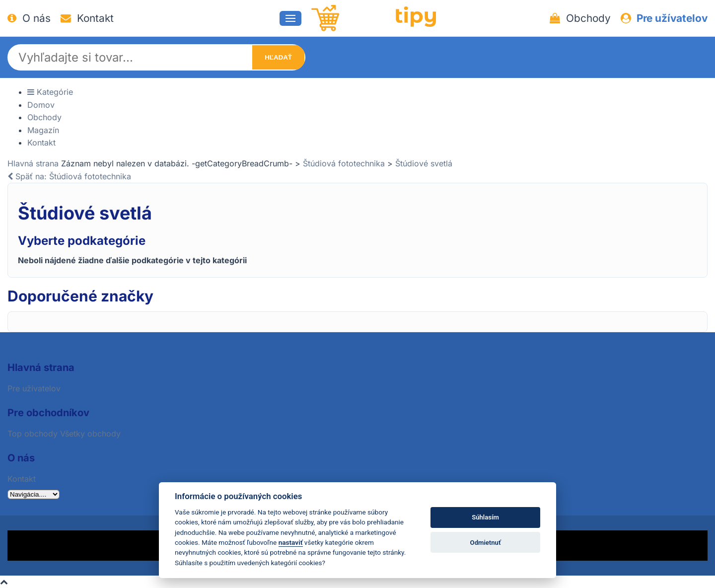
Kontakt (87, 18)
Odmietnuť (486, 543)
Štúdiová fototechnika (344, 163)
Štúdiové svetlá (424, 163)
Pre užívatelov (664, 18)
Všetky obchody (90, 434)
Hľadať (278, 57)
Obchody (580, 18)
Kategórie (50, 92)
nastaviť (291, 542)
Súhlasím (485, 517)
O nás (29, 18)
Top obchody (33, 434)
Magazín (43, 130)
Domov (41, 105)
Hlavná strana (33, 163)
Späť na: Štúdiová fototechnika (69, 176)
